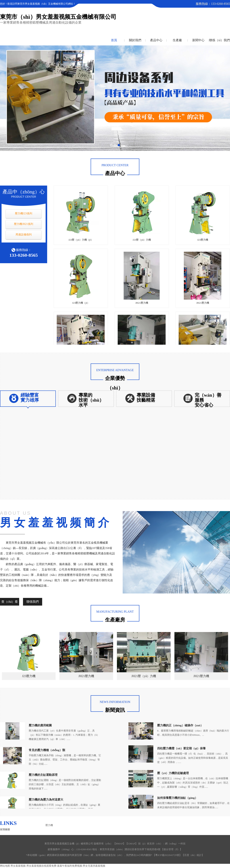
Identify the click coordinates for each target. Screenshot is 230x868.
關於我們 (135, 40)
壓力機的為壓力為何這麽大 (46, 800)
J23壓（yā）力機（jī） (81, 240)
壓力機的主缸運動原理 (43, 775)
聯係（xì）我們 (219, 40)
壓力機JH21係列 (24, 224)
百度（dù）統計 (193, 855)
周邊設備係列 (24, 235)
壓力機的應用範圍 (40, 725)
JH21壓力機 (142, 303)
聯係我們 (33, 602)
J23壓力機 (203, 240)
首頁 (114, 40)
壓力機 (49, 825)
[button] (111, 145)
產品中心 (156, 40)
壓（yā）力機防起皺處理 (173, 773)
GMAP (131, 844)
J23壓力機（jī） (81, 303)
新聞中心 (198, 40)
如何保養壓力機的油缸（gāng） (177, 798)
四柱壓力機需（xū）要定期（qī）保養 (181, 748)
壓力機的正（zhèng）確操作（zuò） (180, 725)
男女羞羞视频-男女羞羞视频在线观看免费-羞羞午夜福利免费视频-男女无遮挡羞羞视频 (58, 866)
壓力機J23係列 (23, 213)
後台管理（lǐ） (172, 849)
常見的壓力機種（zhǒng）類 (47, 750)
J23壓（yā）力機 (142, 240)
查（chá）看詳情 (10, 603)
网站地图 (5, 866)
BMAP (119, 844)
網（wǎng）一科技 (175, 844)
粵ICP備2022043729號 (167, 855)
